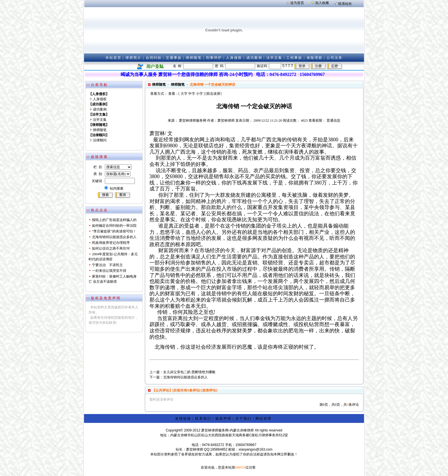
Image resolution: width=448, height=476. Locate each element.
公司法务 (335, 58)
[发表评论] (209, 390)
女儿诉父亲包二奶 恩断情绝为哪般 (189, 372)
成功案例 (254, 58)
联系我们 (203, 419)
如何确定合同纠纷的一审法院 (114, 226)
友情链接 (183, 419)
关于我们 (243, 419)
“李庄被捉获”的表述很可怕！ (114, 231)
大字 (184, 94)
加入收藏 (322, 3)
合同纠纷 (154, 58)
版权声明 (223, 419)
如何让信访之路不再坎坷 (111, 248)
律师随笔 (194, 58)
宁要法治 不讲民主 (107, 265)
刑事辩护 (214, 58)
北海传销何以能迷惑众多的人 (114, 237)
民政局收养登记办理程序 (111, 243)
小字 (199, 94)
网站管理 (263, 419)
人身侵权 (234, 58)
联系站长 (345, 4)
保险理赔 (315, 58)
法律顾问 (100, 140)
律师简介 (133, 58)
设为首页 (297, 3)
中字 (192, 94)
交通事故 (174, 58)
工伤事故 (294, 58)
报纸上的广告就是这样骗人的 (114, 220)
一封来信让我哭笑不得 (109, 271)
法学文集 (274, 58)
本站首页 (113, 58)
